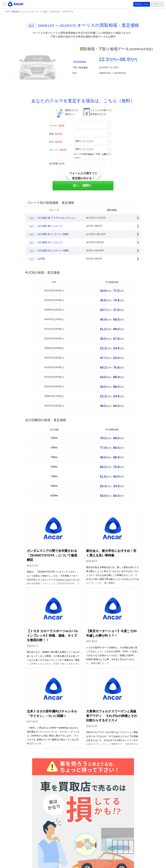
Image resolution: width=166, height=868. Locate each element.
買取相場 (16, 12)
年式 (56, 142)
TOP (7, 12)
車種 (56, 134)
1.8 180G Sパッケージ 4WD (53, 251)
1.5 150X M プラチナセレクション (56, 218)
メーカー (57, 126)
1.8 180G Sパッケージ (50, 242)
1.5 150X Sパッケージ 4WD (53, 234)
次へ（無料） (83, 185)
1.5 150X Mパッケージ (50, 226)
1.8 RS (41, 259)
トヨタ (26, 12)
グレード (58, 150)
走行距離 (57, 163)
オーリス (35, 12)
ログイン (157, 4)
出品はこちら (142, 4)
